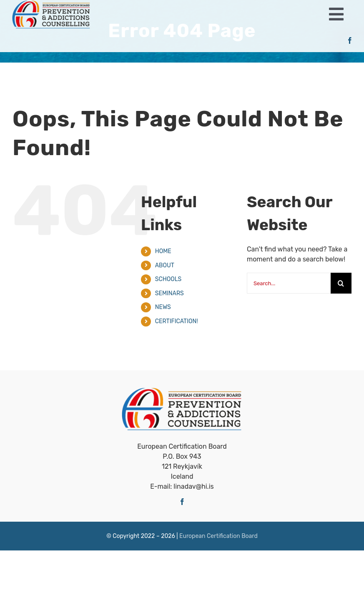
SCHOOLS (168, 279)
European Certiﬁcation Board (218, 536)
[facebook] (350, 40)
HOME (163, 251)
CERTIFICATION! (177, 321)
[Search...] (289, 283)
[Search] (341, 283)
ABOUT (165, 265)
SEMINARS (169, 293)
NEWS (163, 307)
